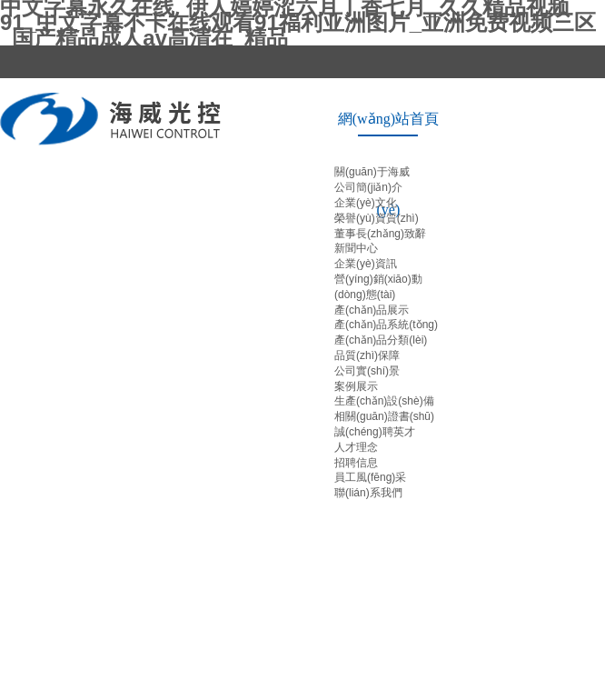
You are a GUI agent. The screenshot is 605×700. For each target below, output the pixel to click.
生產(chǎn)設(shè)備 (384, 401)
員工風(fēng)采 (370, 477)
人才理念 (356, 447)
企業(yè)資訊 (366, 264)
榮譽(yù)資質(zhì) (377, 218)
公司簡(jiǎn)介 (368, 187)
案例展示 (356, 386)
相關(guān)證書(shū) (384, 416)
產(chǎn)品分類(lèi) (381, 340)
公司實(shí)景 (367, 371)
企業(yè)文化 (366, 203)
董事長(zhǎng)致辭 (380, 234)
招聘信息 (356, 463)
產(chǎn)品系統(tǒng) (386, 325)
